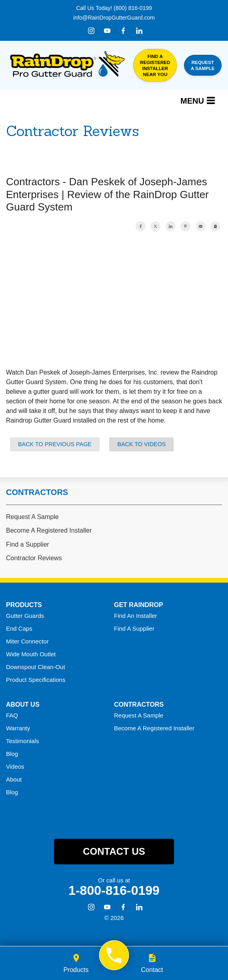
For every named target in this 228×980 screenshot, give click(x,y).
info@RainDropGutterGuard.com (114, 18)
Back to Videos (141, 444)
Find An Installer (136, 616)
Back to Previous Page (55, 444)
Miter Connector (27, 641)
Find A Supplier (134, 628)
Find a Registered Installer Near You (155, 65)
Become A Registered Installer (49, 530)
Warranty (18, 728)
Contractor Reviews (34, 558)
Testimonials (23, 741)
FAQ (12, 715)
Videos (15, 767)
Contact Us (114, 851)
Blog (12, 754)
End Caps (19, 628)
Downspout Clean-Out (36, 667)
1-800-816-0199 (114, 890)
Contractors (37, 492)
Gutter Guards (25, 616)
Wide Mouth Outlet (31, 654)
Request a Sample (203, 65)
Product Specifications (36, 680)
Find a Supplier (28, 544)
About (14, 779)
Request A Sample (32, 517)
